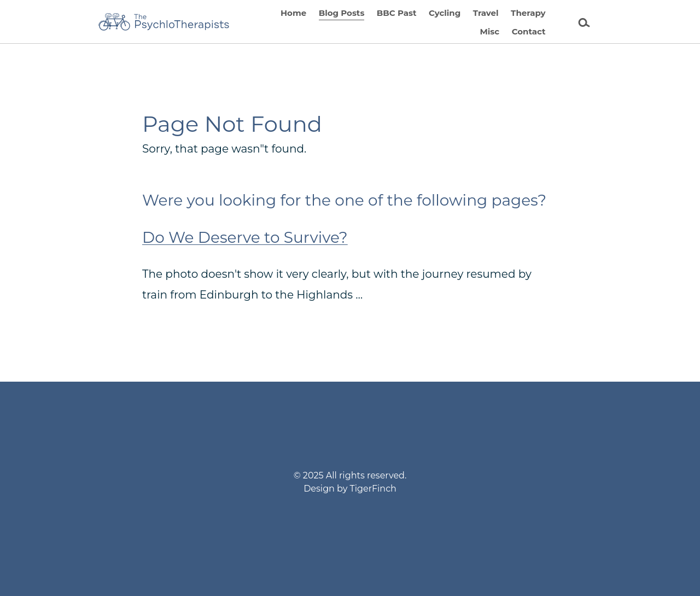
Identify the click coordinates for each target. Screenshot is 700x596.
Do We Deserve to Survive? (245, 237)
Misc (489, 31)
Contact (529, 31)
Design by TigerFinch (350, 489)
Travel (486, 13)
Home (293, 13)
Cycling (445, 13)
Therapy (528, 13)
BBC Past (397, 13)
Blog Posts (342, 13)
